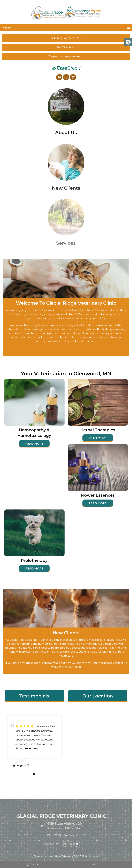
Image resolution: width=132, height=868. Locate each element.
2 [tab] (34, 774)
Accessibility (52, 856)
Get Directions (66, 47)
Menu (7, 28)
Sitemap (39, 856)
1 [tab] (29, 774)
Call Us (33, 865)
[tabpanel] (34, 743)
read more (32, 749)
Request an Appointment (66, 56)
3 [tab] (39, 774)
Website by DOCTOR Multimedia (79, 856)
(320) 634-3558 (71, 667)
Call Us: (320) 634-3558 (66, 38)
